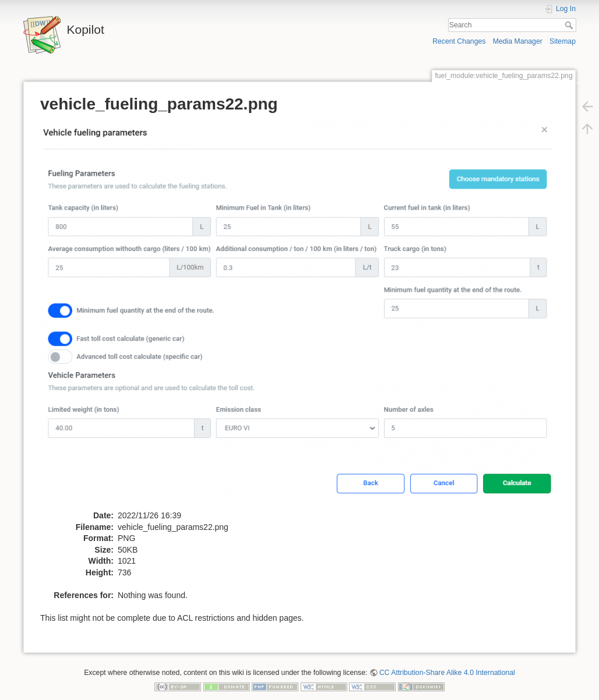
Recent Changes (459, 41)
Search (570, 25)
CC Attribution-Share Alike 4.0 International (447, 673)
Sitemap (563, 41)
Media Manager (518, 41)
